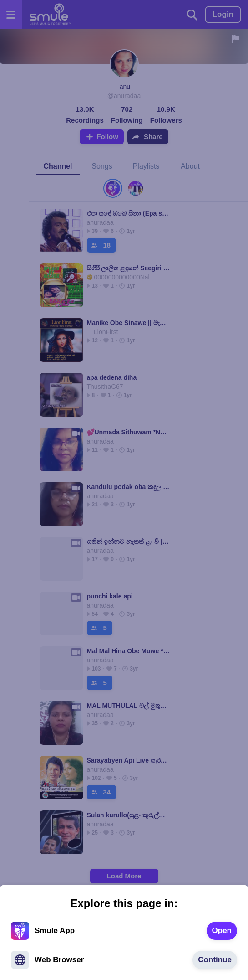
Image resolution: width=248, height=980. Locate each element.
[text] (222, 931)
